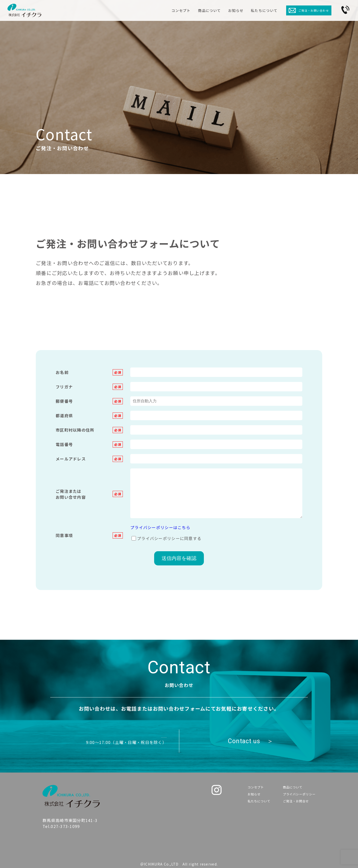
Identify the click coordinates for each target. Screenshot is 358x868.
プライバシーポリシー (297, 796)
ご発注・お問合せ (293, 805)
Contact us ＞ (251, 741)
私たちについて (264, 10)
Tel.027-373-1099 (117, 738)
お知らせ (236, 10)
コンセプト (181, 10)
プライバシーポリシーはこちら (160, 527)
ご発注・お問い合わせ (309, 10)
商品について (209, 10)
